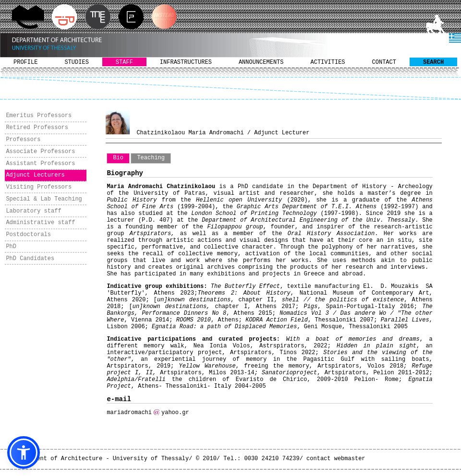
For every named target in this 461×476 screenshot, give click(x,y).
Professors (23, 140)
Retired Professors (37, 128)
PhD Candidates (30, 259)
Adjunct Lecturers (35, 175)
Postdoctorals (28, 235)
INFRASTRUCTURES (186, 62)
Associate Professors (40, 152)
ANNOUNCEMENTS (261, 62)
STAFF (124, 62)
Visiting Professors (39, 187)
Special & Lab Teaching (44, 199)
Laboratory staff (33, 211)
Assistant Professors (40, 164)
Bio (118, 158)
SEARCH (433, 62)
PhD (11, 247)
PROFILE (25, 62)
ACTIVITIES (328, 62)
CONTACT (384, 62)
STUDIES (76, 62)
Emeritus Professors (39, 116)
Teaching (151, 158)
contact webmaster (336, 459)
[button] (24, 452)
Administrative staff (40, 223)
